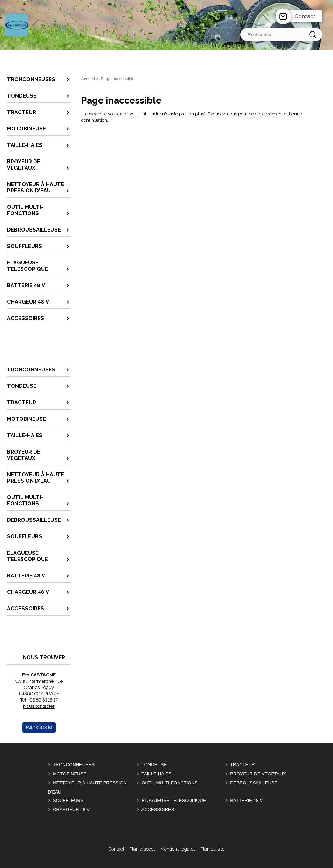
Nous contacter (39, 706)
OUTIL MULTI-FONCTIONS (169, 783)
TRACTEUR (242, 765)
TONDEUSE (154, 765)
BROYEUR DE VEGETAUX (258, 774)
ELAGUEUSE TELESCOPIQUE (174, 800)
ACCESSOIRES (158, 809)
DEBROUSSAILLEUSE (254, 783)
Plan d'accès (142, 849)
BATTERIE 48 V (246, 800)
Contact (305, 16)
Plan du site (212, 849)
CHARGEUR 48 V (71, 809)
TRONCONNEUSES (74, 765)
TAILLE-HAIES (157, 774)
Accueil (88, 79)
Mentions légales (178, 849)
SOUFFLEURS (68, 800)
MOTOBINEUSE (70, 774)
